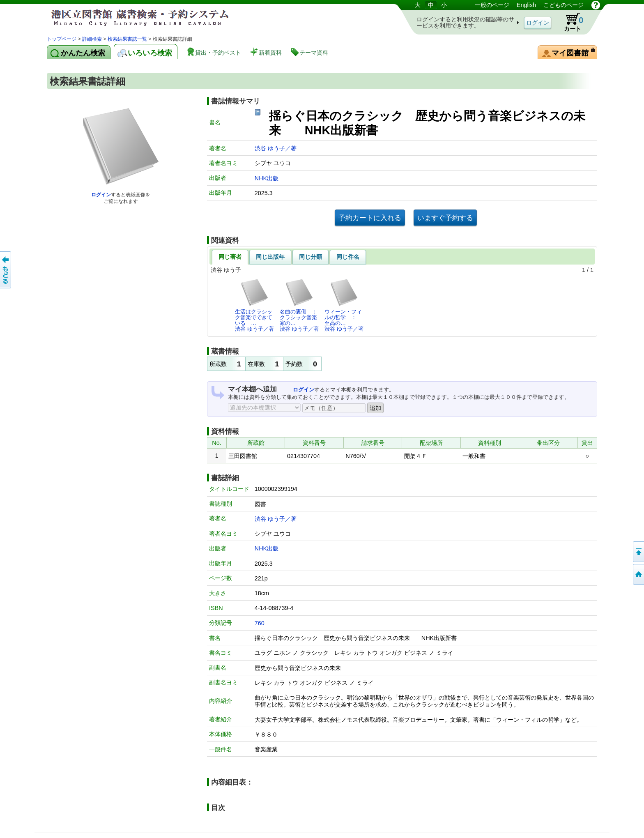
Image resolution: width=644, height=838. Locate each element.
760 (260, 623)
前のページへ (6, 270)
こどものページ (563, 5)
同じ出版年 (270, 257)
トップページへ (638, 574)
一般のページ (492, 5)
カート (570, 22)
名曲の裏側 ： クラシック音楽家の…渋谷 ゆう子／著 (301, 305)
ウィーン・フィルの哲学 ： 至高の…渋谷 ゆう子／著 (344, 305)
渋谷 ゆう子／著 (276, 148)
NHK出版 (267, 178)
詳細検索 (92, 39)
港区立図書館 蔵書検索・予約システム (133, 17)
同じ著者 (230, 257)
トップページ (62, 39)
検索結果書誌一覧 (127, 39)
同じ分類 (310, 257)
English (526, 5)
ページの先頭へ (638, 552)
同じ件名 (348, 257)
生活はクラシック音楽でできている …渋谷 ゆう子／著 (254, 305)
